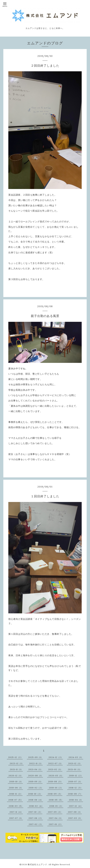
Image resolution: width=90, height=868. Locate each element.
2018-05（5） (56, 800)
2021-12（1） (75, 763)
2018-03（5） (16, 806)
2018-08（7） (75, 794)
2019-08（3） (55, 781)
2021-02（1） (55, 769)
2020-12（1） (16, 775)
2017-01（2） (56, 824)
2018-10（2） (35, 794)
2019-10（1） (16, 781)
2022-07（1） (55, 763)
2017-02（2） (36, 824)
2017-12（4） (76, 806)
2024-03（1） (76, 757)
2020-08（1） (36, 775)
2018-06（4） (36, 800)
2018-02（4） (36, 806)
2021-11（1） (16, 769)
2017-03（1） (75, 818)
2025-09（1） (35, 757)
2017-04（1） (56, 818)
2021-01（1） (75, 769)
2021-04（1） (35, 769)
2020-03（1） (56, 775)
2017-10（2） (35, 812)
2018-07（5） (16, 800)
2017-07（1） (16, 818)
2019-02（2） (36, 788)
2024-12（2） (56, 757)
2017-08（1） (75, 812)
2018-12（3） (75, 788)
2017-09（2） (55, 812)
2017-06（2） (36, 818)
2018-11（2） (16, 794)
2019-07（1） (75, 781)
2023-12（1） (17, 763)
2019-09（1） (35, 781)
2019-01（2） (56, 788)
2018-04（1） (76, 800)
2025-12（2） (15, 757)
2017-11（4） (16, 812)
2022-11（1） (36, 763)
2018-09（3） (55, 794)
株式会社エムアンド (37, 864)
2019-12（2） (76, 775)
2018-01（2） (56, 806)
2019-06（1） (16, 788)
